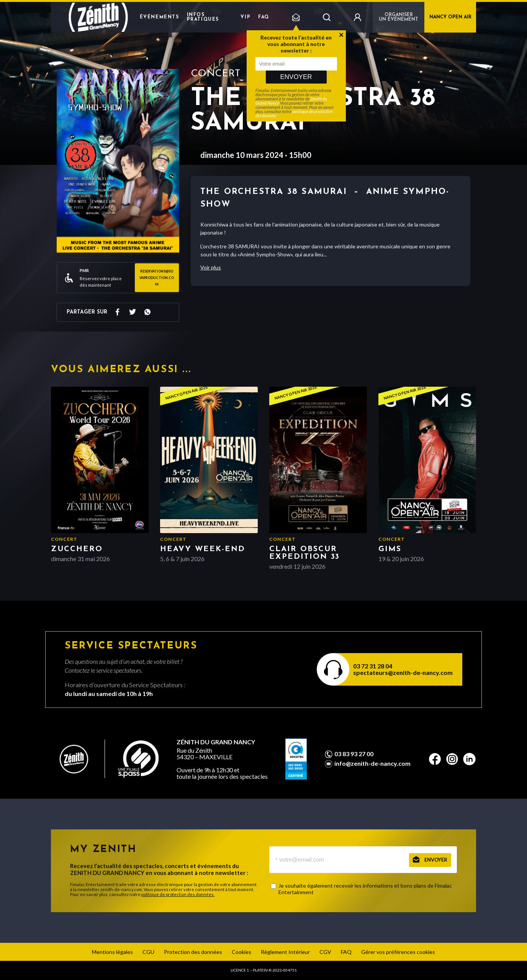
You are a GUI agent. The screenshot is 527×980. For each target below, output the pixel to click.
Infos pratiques (203, 17)
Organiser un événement (399, 17)
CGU (148, 952)
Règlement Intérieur (285, 952)
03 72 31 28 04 (373, 666)
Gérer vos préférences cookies (398, 952)
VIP (245, 17)
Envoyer (296, 77)
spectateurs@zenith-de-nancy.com (403, 672)
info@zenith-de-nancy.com (372, 763)
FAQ (264, 17)
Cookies (241, 952)
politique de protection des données (294, 113)
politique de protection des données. (178, 894)
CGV (325, 952)
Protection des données (193, 952)
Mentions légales (112, 952)
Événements (160, 17)
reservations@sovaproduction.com (157, 278)
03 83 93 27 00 (354, 754)
